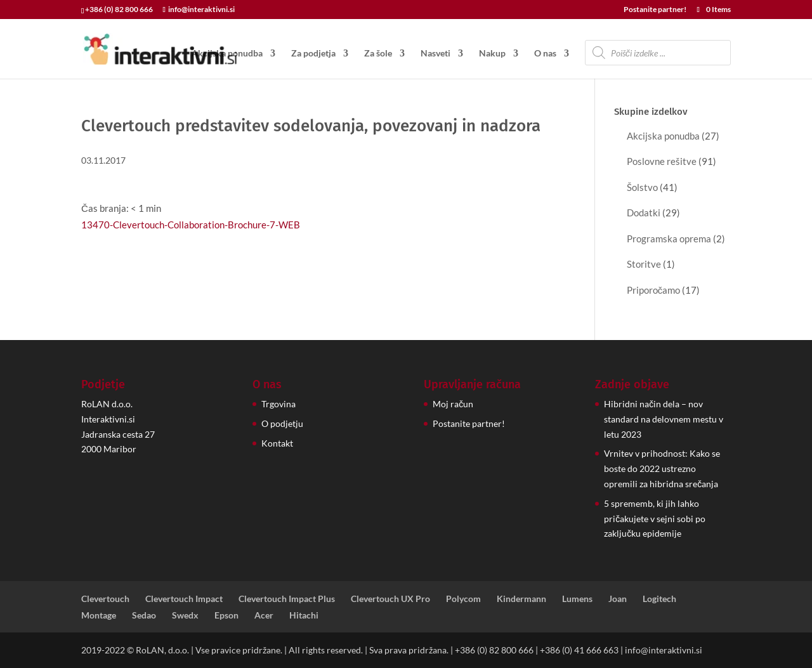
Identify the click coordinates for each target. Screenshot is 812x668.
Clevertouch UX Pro (390, 599)
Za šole (378, 54)
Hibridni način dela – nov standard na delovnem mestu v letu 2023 (664, 419)
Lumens (577, 599)
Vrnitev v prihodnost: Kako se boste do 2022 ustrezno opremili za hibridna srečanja (662, 468)
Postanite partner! (655, 10)
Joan (618, 599)
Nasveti (435, 54)
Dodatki (644, 213)
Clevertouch (105, 599)
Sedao (144, 615)
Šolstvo (642, 187)
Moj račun (453, 404)
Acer (264, 615)
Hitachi (304, 615)
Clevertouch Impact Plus (287, 599)
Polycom (463, 599)
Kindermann (521, 599)
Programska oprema (669, 239)
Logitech (659, 599)
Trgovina (278, 404)
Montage (99, 615)
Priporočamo (654, 290)
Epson (226, 615)
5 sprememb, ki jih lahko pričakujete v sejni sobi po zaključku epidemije (655, 519)
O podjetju (282, 423)
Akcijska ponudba (227, 54)
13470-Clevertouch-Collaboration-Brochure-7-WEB (191, 225)
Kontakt (277, 443)
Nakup (492, 54)
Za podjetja (313, 54)
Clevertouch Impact (184, 599)
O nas (545, 54)
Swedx (185, 615)
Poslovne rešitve (662, 161)
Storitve (644, 264)
